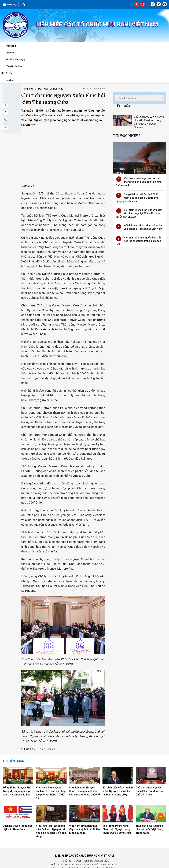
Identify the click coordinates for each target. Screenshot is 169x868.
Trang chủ (11, 46)
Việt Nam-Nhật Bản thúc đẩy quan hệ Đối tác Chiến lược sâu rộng (84, 822)
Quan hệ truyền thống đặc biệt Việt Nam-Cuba (18, 820)
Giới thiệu (10, 53)
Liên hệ (9, 80)
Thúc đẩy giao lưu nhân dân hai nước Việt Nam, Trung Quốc (149, 822)
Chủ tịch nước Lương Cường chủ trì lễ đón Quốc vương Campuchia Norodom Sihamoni (147, 120)
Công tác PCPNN (14, 66)
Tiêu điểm (116, 106)
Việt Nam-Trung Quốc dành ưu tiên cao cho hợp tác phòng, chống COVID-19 (51, 785)
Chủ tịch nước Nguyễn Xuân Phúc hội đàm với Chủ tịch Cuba (149, 783)
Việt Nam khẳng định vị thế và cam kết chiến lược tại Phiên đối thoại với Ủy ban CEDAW (136, 210)
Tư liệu (7, 73)
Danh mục (10, 4)
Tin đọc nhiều (120, 132)
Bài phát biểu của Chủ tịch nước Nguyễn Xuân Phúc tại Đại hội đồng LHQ (118, 783)
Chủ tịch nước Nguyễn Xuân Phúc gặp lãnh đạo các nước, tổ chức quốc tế (84, 783)
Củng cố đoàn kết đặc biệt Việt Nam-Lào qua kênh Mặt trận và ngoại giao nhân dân (136, 195)
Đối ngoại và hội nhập (40, 89)
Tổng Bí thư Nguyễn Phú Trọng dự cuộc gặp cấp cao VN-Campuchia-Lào (17, 783)
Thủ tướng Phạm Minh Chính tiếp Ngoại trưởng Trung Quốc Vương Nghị (117, 822)
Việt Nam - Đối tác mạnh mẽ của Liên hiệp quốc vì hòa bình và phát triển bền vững (51, 823)
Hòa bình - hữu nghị (15, 59)
